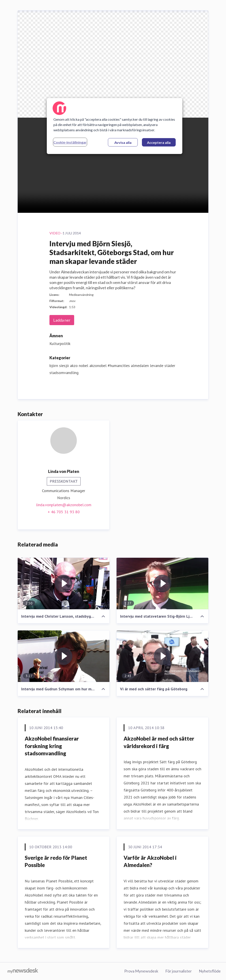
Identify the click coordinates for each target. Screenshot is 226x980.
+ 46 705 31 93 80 (64, 512)
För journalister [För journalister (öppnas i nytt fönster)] (179, 971)
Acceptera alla (159, 142)
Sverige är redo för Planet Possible (56, 861)
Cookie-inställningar (70, 142)
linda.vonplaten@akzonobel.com (64, 505)
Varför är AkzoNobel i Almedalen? (150, 861)
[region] (115, 126)
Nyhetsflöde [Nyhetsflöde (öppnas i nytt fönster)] (210, 971)
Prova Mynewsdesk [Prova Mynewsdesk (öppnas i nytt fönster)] (141, 971)
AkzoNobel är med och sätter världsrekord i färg (159, 742)
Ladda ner (62, 320)
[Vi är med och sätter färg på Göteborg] (162, 656)
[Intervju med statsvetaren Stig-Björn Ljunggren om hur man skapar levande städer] (162, 584)
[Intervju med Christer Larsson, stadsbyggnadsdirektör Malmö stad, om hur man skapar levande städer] (64, 584)
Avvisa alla (123, 142)
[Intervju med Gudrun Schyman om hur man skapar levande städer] (64, 656)
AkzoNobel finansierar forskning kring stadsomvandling (52, 746)
